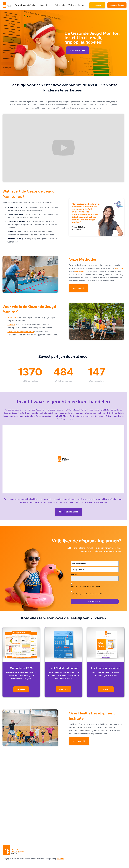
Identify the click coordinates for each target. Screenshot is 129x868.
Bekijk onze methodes (68, 512)
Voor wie (44, 5)
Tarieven (72, 5)
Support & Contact (117, 5)
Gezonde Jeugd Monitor (26, 5)
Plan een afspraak (95, 601)
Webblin (60, 859)
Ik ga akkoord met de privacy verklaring (85, 586)
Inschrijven (106, 689)
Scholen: (11, 325)
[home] (5, 5)
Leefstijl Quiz (80, 271)
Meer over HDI (79, 741)
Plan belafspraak (78, 50)
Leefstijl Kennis (58, 5)
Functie (74, 574)
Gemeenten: (13, 318)
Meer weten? (78, 288)
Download (21, 689)
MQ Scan (119, 268)
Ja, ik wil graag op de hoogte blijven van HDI (87, 594)
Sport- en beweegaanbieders (21, 332)
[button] (27, 5)
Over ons (81, 5)
